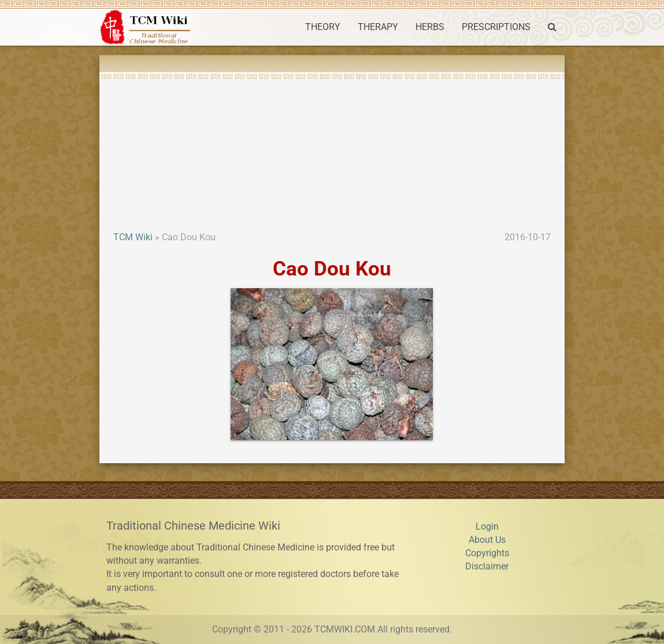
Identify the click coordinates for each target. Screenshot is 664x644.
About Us (487, 540)
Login (487, 527)
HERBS (430, 27)
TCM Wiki (133, 237)
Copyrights (487, 553)
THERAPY (378, 27)
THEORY (323, 27)
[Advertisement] (332, 144)
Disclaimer (487, 567)
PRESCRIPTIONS (496, 27)
